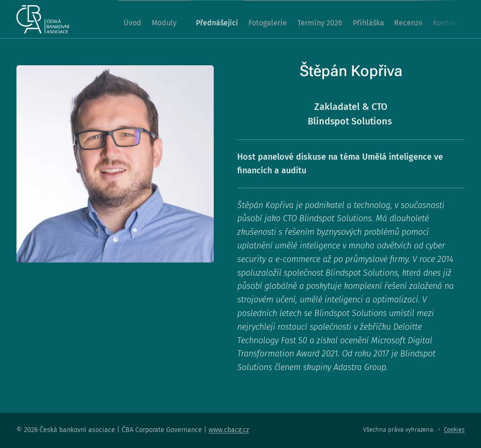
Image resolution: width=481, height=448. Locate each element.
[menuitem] (118, 19)
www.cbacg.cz (229, 430)
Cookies (454, 429)
